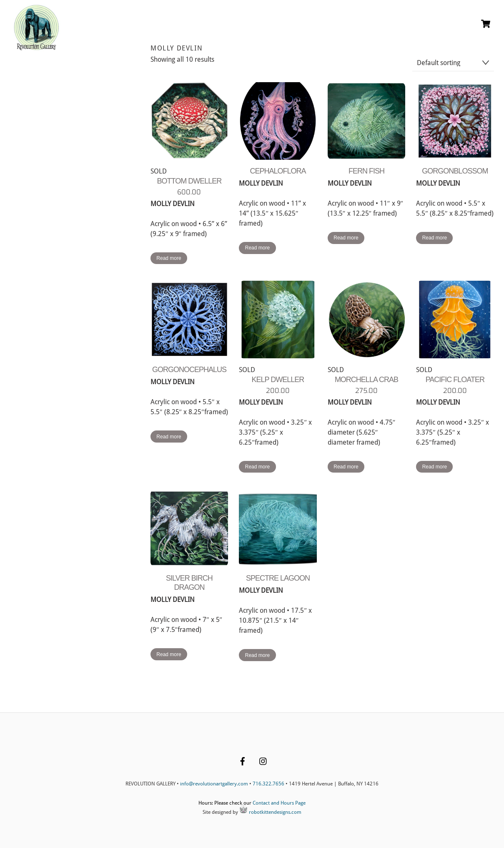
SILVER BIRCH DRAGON (189, 583)
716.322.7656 (268, 784)
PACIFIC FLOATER (455, 380)
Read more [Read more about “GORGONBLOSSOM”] (435, 238)
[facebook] (243, 760)
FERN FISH (366, 171)
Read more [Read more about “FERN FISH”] (346, 238)
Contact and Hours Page (279, 803)
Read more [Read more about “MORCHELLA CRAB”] (346, 467)
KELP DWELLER (278, 380)
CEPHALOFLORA (278, 171)
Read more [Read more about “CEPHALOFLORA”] (257, 248)
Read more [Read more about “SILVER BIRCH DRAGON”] (169, 654)
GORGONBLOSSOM (455, 171)
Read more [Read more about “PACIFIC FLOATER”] (435, 467)
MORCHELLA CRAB (366, 380)
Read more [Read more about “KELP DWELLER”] (257, 467)
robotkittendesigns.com (270, 812)
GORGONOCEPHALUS (189, 370)
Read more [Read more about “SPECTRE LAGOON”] (257, 655)
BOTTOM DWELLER (189, 181)
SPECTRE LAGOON (278, 578)
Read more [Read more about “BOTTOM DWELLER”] (169, 258)
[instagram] (263, 760)
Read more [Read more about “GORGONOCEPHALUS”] (169, 437)
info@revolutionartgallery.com (214, 784)
